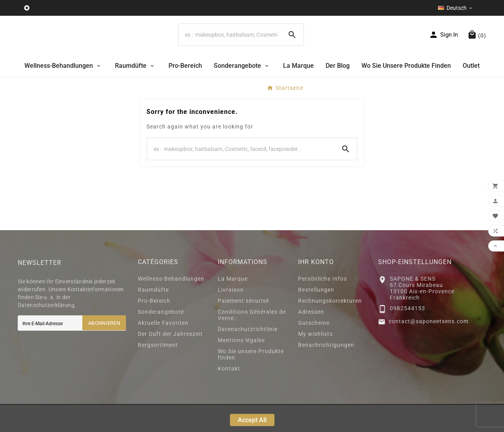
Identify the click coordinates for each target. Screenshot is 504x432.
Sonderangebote (161, 339)
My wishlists (315, 361)
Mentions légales (241, 367)
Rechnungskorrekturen (330, 328)
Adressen (311, 339)
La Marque (233, 306)
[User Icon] (443, 48)
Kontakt (229, 396)
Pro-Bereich (154, 328)
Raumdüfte (153, 317)
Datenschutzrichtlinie (248, 356)
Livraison (231, 317)
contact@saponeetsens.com (429, 348)
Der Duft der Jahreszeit (170, 361)
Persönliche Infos (322, 306)
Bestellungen (316, 317)
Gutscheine (314, 350)
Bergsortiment (158, 372)
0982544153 (408, 335)
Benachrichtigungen (326, 372)
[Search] (230, 48)
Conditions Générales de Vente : (252, 342)
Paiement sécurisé (243, 328)
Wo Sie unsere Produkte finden (251, 382)
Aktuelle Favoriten (163, 350)
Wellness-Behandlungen (171, 306)
